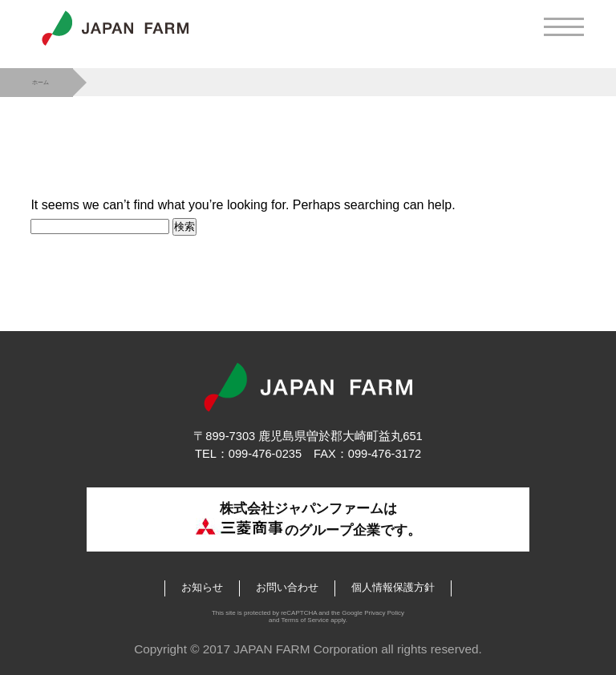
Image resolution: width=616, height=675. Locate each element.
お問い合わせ (287, 587)
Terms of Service (305, 620)
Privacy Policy (384, 613)
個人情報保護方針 (393, 587)
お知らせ (202, 587)
